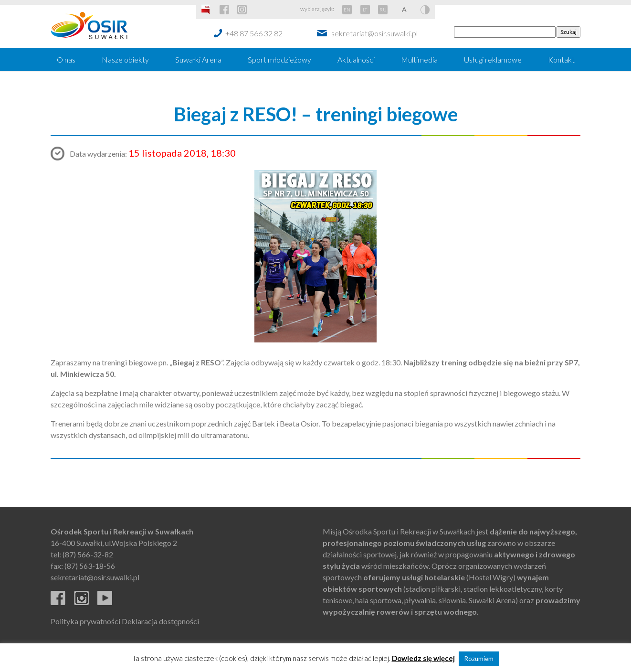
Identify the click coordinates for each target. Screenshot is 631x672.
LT (365, 10)
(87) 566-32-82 (88, 554)
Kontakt (561, 59)
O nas (66, 59)
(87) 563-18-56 (90, 566)
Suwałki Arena (198, 59)
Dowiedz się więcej (423, 658)
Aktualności (356, 59)
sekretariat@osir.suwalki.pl (374, 33)
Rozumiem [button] (479, 659)
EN (347, 10)
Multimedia (419, 59)
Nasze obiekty (125, 59)
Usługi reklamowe (493, 59)
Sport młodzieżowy (279, 59)
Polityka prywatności (85, 621)
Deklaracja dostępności (160, 621)
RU (383, 10)
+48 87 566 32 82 (254, 33)
